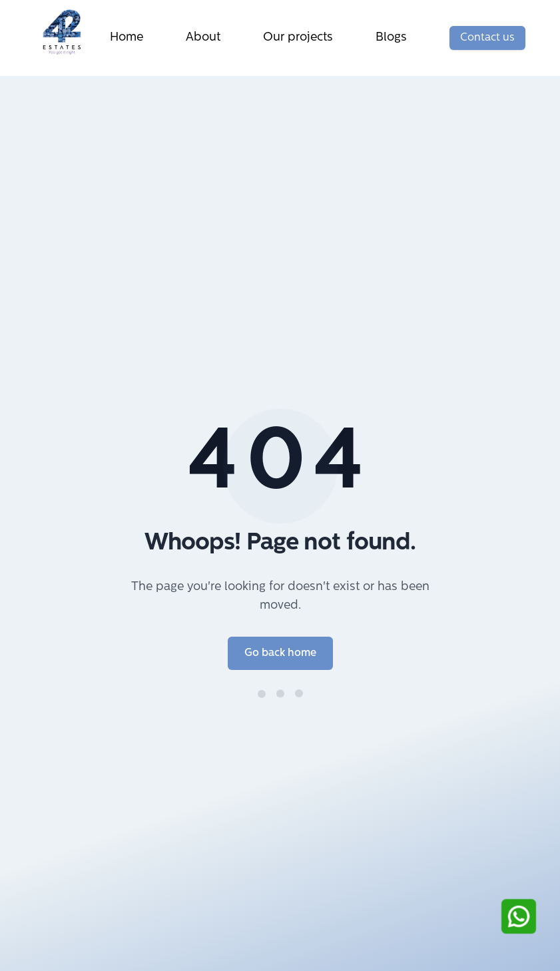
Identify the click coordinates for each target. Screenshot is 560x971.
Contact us (487, 38)
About (203, 38)
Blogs (391, 38)
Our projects (298, 38)
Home (127, 38)
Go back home (280, 653)
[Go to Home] (67, 32)
